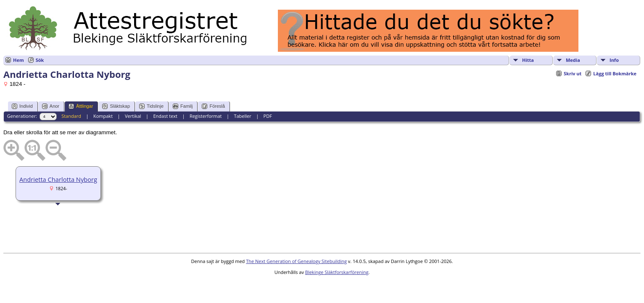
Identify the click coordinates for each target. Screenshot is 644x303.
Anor (51, 106)
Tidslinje (151, 106)
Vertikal (133, 116)
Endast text (165, 116)
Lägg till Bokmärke (615, 73)
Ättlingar (81, 106)
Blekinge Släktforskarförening (337, 272)
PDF (268, 116)
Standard (71, 116)
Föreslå (213, 106)
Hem (18, 60)
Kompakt (103, 116)
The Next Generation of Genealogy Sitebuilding (296, 261)
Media (573, 60)
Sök (40, 60)
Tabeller (242, 116)
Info (614, 60)
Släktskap (116, 106)
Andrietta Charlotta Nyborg (58, 179)
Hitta (528, 60)
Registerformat (206, 116)
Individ (22, 106)
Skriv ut (573, 73)
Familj (183, 106)
